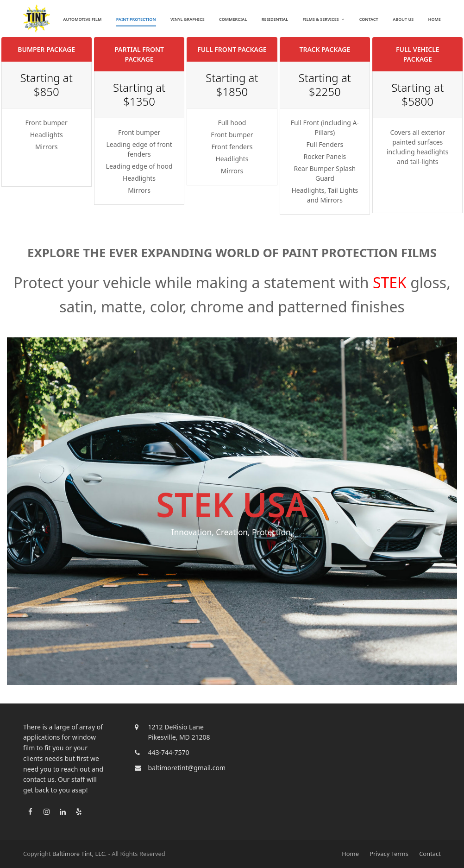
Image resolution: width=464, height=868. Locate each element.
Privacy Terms (389, 854)
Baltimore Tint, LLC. (79, 854)
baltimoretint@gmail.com (187, 768)
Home (350, 854)
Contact (430, 854)
